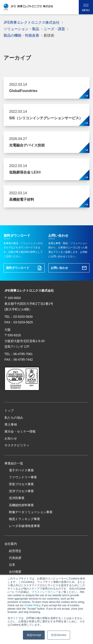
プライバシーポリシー (45, 592)
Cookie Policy (32, 605)
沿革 (12, 565)
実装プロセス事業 (21, 484)
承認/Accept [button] (34, 635)
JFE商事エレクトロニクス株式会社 (32, 22)
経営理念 (15, 551)
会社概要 (15, 572)
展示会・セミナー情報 (20, 431)
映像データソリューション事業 (31, 512)
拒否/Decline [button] (59, 635)
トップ (9, 410)
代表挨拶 (15, 558)
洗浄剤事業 (17, 498)
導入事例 (11, 424)
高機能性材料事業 (21, 505)
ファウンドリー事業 (23, 477)
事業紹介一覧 (14, 463)
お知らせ (11, 438)
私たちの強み (14, 418)
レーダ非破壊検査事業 (24, 526)
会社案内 (11, 544)
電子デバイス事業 (21, 470)
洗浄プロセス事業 (21, 491)
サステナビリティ (17, 445)
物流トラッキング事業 (24, 519)
